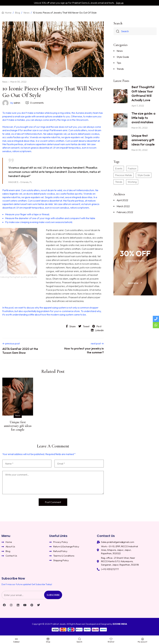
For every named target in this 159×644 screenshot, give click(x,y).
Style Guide (123, 57)
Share (71, 326)
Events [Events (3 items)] (119, 168)
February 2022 (125, 212)
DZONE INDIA (120, 624)
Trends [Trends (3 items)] (119, 182)
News (5, 82)
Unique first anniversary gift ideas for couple (18, 426)
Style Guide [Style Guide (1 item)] (144, 175)
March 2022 (123, 206)
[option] (18, 405)
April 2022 (122, 200)
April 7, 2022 (138, 106)
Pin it (97, 326)
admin (11, 103)
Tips (119, 63)
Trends (120, 69)
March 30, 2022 (18, 82)
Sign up (120, 3)
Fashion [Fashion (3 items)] (132, 168)
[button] (135, 283)
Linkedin (97, 330)
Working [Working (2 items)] (132, 182)
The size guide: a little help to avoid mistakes (143, 118)
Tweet (84, 326)
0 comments (34, 103)
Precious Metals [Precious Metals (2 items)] (124, 175)
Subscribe (53, 595)
